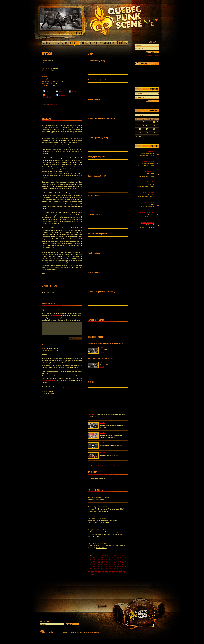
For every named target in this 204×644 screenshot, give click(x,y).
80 (96, 566)
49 (94, 562)
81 (99, 566)
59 (120, 562)
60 (123, 562)
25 (110, 558)
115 (124, 571)
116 (89, 573)
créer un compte (56, 316)
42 (115, 560)
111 (110, 571)
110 (107, 571)
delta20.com (54, 104)
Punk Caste (150, 151)
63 (91, 564)
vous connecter (77, 318)
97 (102, 569)
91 (126, 566)
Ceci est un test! (149, 202)
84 (107, 566)
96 (99, 569)
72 (115, 564)
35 (96, 560)
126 (124, 573)
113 (117, 571)
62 (89, 564)
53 (104, 562)
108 (100, 571)
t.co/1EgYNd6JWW (102, 511)
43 (118, 560)
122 (110, 573)
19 (94, 558)
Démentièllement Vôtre (147, 213)
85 (110, 566)
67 (102, 564)
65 (96, 564)
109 (103, 571)
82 (102, 566)
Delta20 (102, 348)
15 (123, 555)
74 (120, 564)
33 (91, 560)
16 (126, 555)
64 (94, 564)
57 (115, 562)
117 (93, 573)
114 (121, 571)
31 (126, 558)
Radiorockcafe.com (148, 162)
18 (91, 558)
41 (112, 560)
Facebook (48, 91)
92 (89, 569)
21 (99, 558)
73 (118, 564)
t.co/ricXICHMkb (104, 523)
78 (91, 566)
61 (126, 562)
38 (104, 560)
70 (110, 564)
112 (114, 571)
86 (112, 566)
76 (126, 564)
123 (114, 573)
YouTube (73, 91)
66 (99, 564)
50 (96, 562)
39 (107, 560)
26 (112, 558)
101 (114, 569)
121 (107, 573)
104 (124, 569)
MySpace (60, 95)
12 (115, 465)
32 (89, 560)
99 (107, 569)
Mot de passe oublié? (152, 56)
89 (120, 566)
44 (120, 560)
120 (103, 573)
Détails (102, 352)
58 (118, 562)
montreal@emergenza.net (66, 387)
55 (110, 562)
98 (104, 569)
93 (91, 569)
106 (93, 571)
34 (94, 560)
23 (104, 558)
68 (104, 564)
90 (123, 566)
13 (118, 465)
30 (123, 558)
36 (99, 560)
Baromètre (151, 182)
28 (118, 558)
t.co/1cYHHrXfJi (101, 548)
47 (89, 562)
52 (102, 562)
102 (117, 569)
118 (96, 573)
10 (110, 465)
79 (94, 566)
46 (126, 560)
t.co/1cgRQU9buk (93, 536)
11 (112, 465)
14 (120, 555)
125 (121, 573)
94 (94, 569)
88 (118, 566)
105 (89, 571)
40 (110, 560)
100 (110, 569)
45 (123, 560)
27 (115, 558)
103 (121, 569)
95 (96, 569)
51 (99, 562)
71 (112, 564)
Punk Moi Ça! (150, 172)
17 (89, 558)
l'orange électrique (148, 192)
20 (96, 558)
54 (107, 562)
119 (100, 573)
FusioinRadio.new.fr (148, 223)
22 (102, 558)
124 (117, 573)
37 (102, 560)
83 (104, 566)
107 (96, 571)
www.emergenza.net (49, 380)
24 (107, 558)
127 (89, 575)
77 (89, 566)
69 (107, 564)
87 (115, 566)
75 (123, 564)
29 (120, 558)
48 (91, 562)
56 (112, 562)
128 (93, 575)
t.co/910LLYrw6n (93, 523)
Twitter (60, 91)
